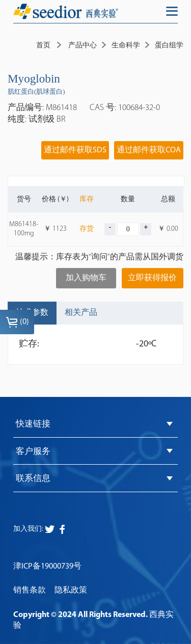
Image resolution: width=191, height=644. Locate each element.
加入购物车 (86, 278)
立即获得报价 (152, 278)
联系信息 (33, 479)
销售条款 (30, 591)
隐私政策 (71, 591)
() (17, 322)
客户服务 (33, 452)
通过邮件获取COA (149, 150)
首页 (43, 46)
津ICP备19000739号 (47, 567)
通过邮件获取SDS (75, 150)
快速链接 (33, 424)
